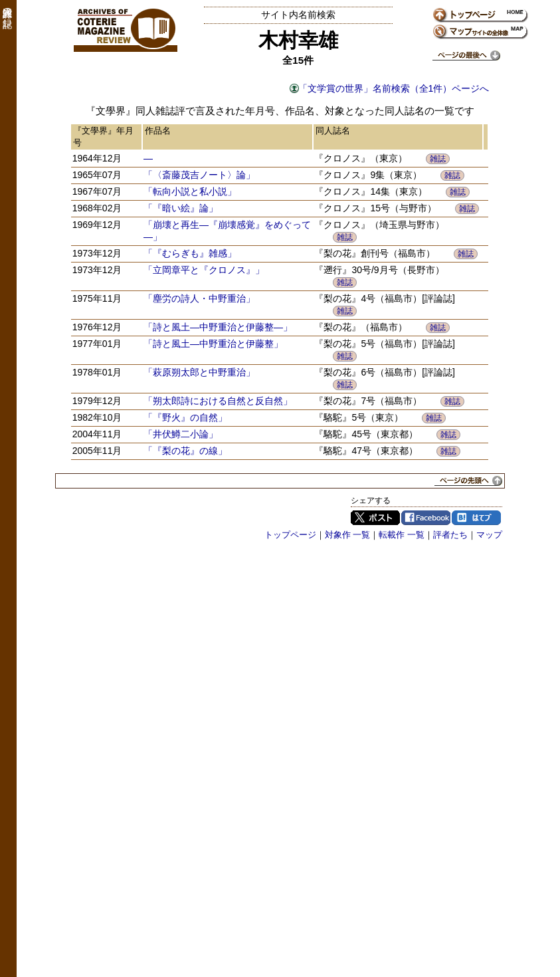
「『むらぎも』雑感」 (190, 253)
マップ (489, 535)
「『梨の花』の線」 (185, 451)
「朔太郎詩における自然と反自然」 (218, 401)
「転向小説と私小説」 (190, 191)
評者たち (450, 535)
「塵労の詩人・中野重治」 (199, 298)
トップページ (290, 535)
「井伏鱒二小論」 (181, 434)
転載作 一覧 (402, 535)
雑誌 (438, 159)
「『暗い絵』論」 (181, 208)
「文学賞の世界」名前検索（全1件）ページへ (394, 88)
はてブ (476, 518)
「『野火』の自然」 (185, 417)
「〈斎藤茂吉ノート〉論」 (199, 175)
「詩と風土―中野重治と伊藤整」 (213, 344)
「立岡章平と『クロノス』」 (204, 270)
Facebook (426, 518)
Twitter (375, 518)
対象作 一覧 (348, 535)
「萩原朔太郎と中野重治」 (199, 372)
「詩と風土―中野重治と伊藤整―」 (218, 327)
